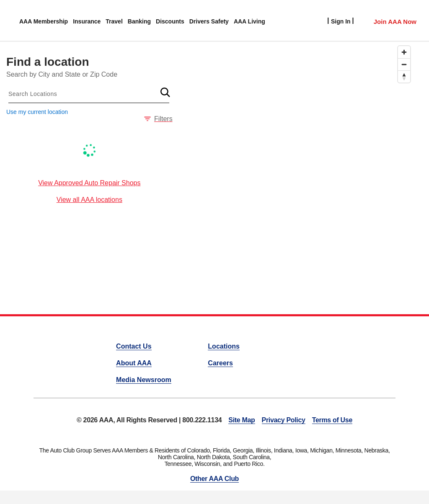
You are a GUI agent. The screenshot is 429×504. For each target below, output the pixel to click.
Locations (224, 346)
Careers (220, 363)
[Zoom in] (404, 52)
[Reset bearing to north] (404, 76)
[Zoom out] (404, 64)
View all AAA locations (89, 200)
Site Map (242, 420)
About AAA (134, 363)
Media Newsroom (144, 380)
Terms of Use (332, 420)
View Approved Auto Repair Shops (89, 183)
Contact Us (134, 346)
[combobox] (89, 94)
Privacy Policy (284, 420)
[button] (165, 92)
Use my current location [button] (37, 112)
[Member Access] (386, 21)
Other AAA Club (214, 479)
